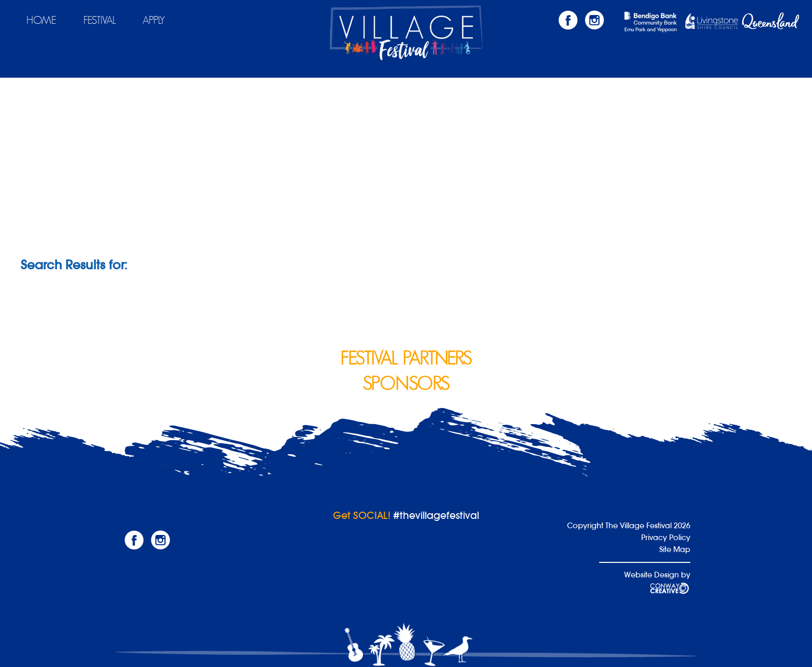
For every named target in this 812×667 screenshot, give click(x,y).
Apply (154, 20)
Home (41, 20)
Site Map (675, 549)
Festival (100, 20)
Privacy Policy (666, 537)
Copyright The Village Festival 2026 (629, 525)
